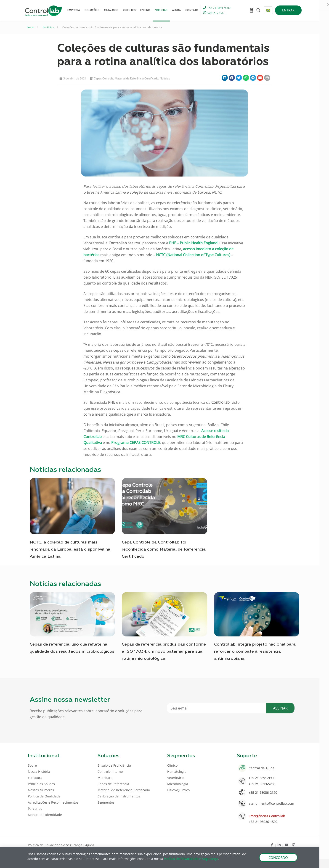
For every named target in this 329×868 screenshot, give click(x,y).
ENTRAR (288, 10)
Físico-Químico (178, 790)
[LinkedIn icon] (279, 845)
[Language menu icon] (268, 10)
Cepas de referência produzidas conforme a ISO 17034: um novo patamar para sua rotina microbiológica (164, 652)
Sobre (32, 765)
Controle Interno (110, 772)
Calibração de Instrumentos (119, 796)
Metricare (105, 778)
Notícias (49, 27)
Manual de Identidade (45, 815)
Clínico (172, 765)
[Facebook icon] (272, 845)
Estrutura (35, 778)
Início (31, 27)
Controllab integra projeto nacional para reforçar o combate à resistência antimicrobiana (255, 652)
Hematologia (177, 772)
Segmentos (106, 802)
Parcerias (35, 809)
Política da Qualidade (44, 796)
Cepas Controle (103, 78)
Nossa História (39, 772)
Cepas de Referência (113, 784)
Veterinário (176, 778)
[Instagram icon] (294, 845)
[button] (225, 78)
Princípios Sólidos (41, 784)
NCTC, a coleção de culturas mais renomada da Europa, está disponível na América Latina (70, 549)
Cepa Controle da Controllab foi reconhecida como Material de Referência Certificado (164, 549)
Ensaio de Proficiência (114, 765)
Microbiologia (178, 784)
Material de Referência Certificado (137, 78)
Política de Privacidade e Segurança (55, 845)
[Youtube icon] (286, 845)
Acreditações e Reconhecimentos (53, 802)
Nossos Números (41, 790)
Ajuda (90, 845)
